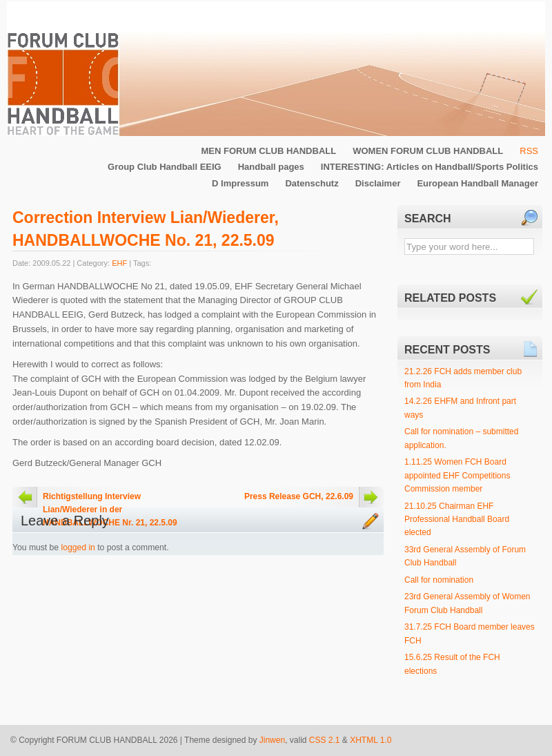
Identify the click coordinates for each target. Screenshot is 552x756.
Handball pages (271, 167)
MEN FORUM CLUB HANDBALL (268, 151)
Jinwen (272, 740)
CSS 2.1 (325, 740)
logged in (78, 547)
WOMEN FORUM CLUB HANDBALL (428, 151)
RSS (529, 151)
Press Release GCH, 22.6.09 (299, 496)
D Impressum (240, 183)
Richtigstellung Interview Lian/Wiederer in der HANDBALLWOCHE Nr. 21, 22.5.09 (110, 500)
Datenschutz (312, 183)
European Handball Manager (477, 183)
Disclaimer (378, 183)
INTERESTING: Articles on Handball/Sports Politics (430, 167)
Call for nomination (439, 580)
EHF (119, 263)
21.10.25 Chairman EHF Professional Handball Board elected (457, 520)
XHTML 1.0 (371, 740)
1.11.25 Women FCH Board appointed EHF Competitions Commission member (457, 475)
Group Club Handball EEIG (165, 167)
